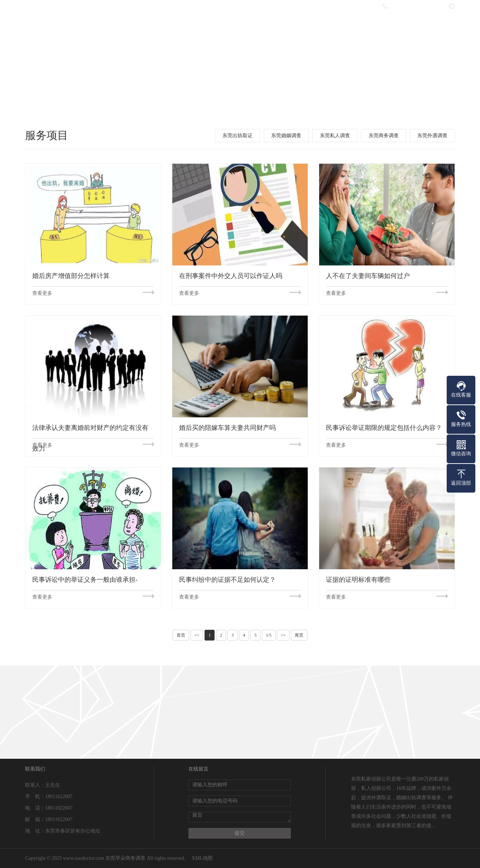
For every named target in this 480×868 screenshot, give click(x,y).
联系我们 (430, 26)
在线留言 (382, 26)
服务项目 (239, 26)
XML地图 (202, 858)
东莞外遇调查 (432, 136)
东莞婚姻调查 (286, 136)
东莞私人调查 (335, 136)
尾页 (299, 635)
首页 (181, 635)
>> (283, 635)
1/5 (268, 635)
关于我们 (192, 26)
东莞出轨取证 (237, 136)
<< (197, 635)
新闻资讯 (287, 26)
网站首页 (144, 26)
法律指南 (335, 26)
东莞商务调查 (384, 136)
